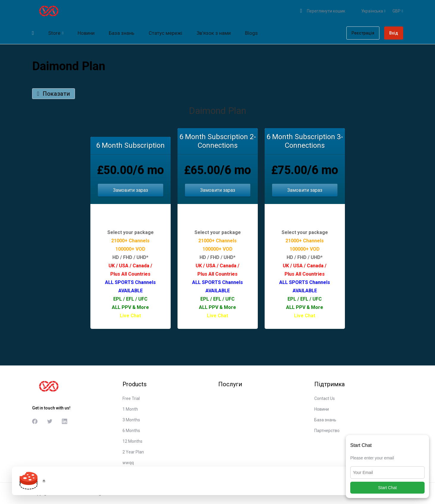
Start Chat (387, 488)
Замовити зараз (131, 190)
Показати (54, 94)
